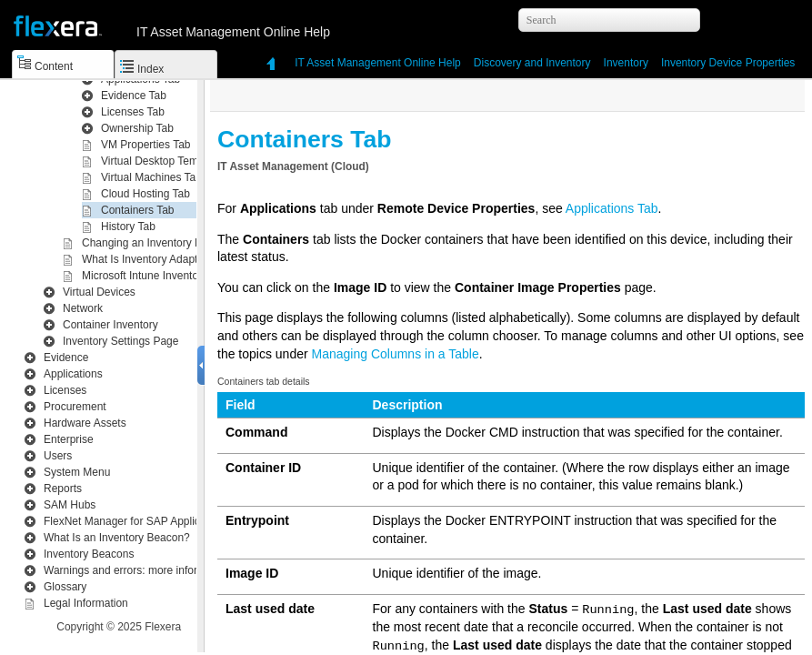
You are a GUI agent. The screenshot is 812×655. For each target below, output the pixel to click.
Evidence (66, 358)
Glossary (65, 587)
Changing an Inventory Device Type (168, 243)
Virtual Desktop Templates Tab (174, 161)
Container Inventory (110, 325)
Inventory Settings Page (120, 341)
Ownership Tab (137, 128)
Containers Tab (138, 210)
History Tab (128, 227)
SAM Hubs (70, 505)
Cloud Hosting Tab (145, 194)
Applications (73, 374)
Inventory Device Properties (728, 63)
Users (58, 456)
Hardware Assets (85, 423)
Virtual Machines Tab (151, 177)
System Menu (77, 472)
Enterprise (69, 439)
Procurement (75, 407)
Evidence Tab (134, 96)
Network (83, 308)
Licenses (65, 390)
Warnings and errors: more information (137, 570)
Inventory (532, 63)
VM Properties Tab (146, 145)
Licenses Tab (133, 112)
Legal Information (86, 603)
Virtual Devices (99, 292)
